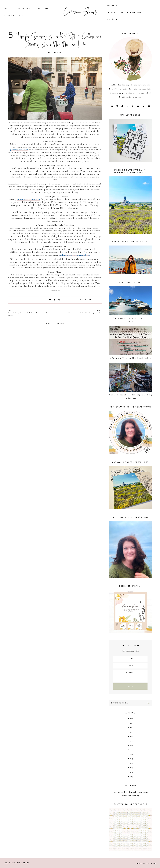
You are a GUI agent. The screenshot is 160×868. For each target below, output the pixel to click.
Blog (22, 16)
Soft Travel (44, 9)
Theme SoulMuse (146, 863)
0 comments (86, 300)
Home (8, 9)
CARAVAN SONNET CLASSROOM (124, 13)
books (8, 16)
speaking (112, 6)
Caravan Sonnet (80, 13)
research (112, 19)
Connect (23, 9)
